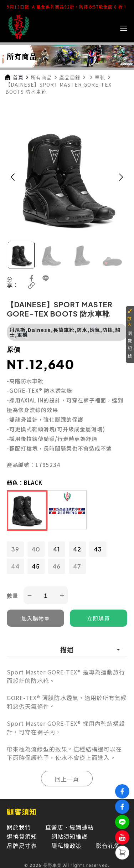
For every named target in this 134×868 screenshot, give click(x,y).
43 (98, 549)
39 (15, 549)
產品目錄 (70, 77)
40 (36, 549)
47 (77, 566)
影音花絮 (108, 846)
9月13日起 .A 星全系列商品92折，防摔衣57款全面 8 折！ (67, 7)
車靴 (100, 77)
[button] (13, 177)
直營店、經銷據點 (69, 827)
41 (56, 549)
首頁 (18, 77)
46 (56, 566)
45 (36, 566)
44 (15, 566)
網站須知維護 (69, 836)
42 (77, 549)
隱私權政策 (66, 846)
